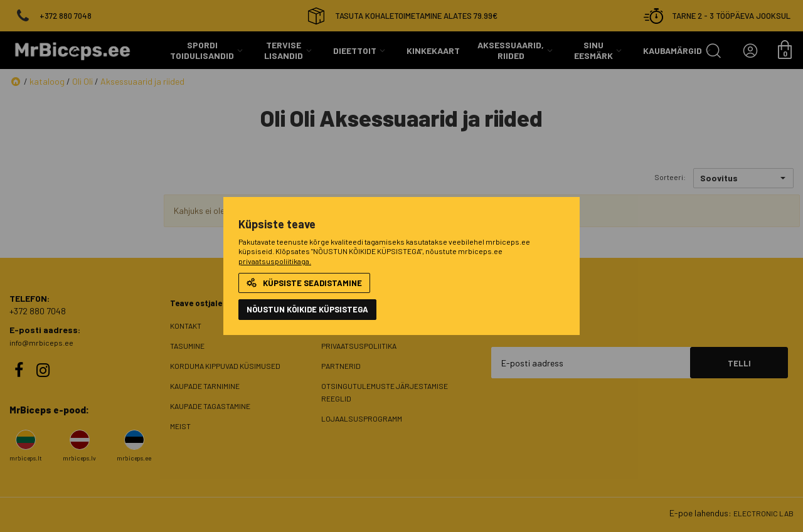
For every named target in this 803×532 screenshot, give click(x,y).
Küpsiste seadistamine (304, 283)
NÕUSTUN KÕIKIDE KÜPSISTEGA (307, 309)
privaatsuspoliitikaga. (275, 261)
